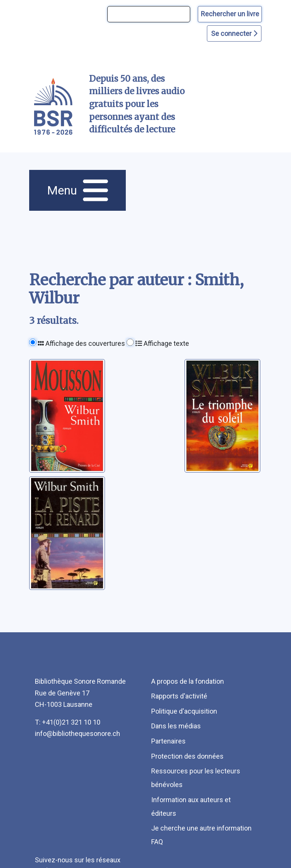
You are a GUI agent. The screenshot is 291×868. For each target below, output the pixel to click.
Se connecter (234, 33)
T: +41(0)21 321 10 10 (68, 722)
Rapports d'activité (179, 696)
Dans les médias (176, 726)
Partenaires (168, 741)
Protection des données (187, 756)
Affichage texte (162, 343)
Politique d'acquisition (184, 711)
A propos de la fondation (188, 681)
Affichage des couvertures (81, 343)
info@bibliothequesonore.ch (77, 733)
